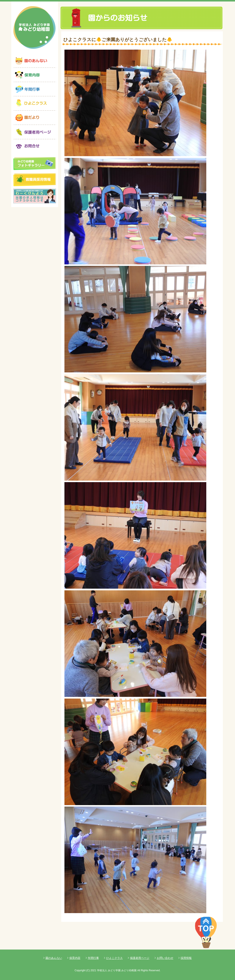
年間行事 (93, 958)
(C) (88, 970)
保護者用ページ (140, 958)
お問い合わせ (165, 958)
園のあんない (54, 958)
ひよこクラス (114, 958)
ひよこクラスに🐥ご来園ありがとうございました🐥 (118, 40)
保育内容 (75, 958)
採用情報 (186, 958)
